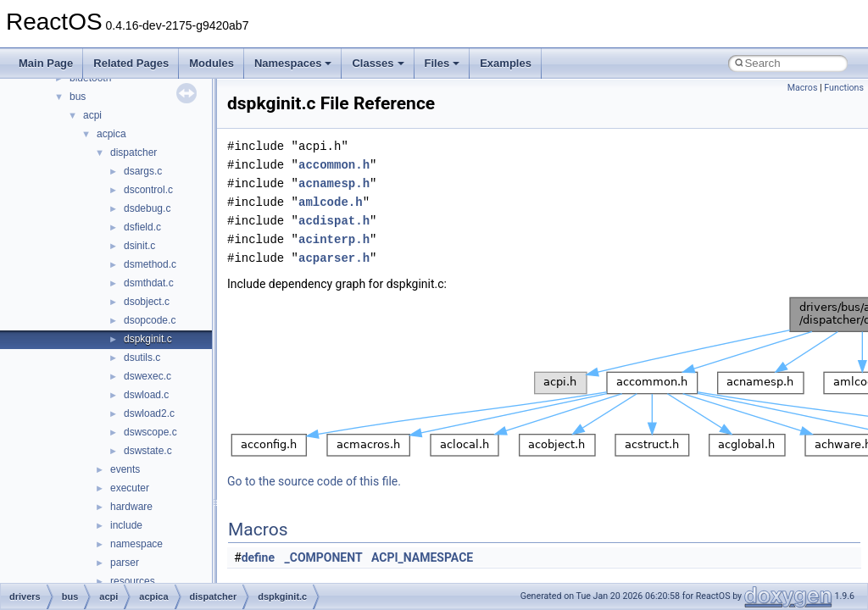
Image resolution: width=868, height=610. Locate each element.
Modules (211, 63)
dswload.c (146, 395)
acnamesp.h (334, 183)
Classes (378, 63)
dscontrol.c (148, 190)
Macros (803, 88)
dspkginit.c (148, 339)
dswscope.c (150, 432)
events (125, 469)
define (258, 557)
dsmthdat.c (149, 283)
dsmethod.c (150, 264)
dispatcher (134, 152)
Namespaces (293, 63)
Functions (844, 88)
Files (442, 63)
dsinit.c (139, 246)
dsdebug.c (147, 208)
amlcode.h (331, 202)
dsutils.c (142, 358)
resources (133, 581)
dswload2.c (149, 413)
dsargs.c (143, 171)
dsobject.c (147, 302)
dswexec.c (147, 376)
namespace (136, 544)
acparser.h (334, 258)
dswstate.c (148, 451)
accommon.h (334, 165)
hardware (131, 507)
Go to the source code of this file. (314, 481)
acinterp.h (334, 239)
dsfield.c (142, 227)
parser (125, 563)
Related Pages (131, 63)
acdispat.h (334, 221)
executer (130, 488)
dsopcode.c (150, 320)
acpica (111, 134)
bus (78, 97)
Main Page (46, 63)
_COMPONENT (324, 557)
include (126, 525)
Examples (506, 63)
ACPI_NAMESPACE (422, 557)
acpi (92, 115)
